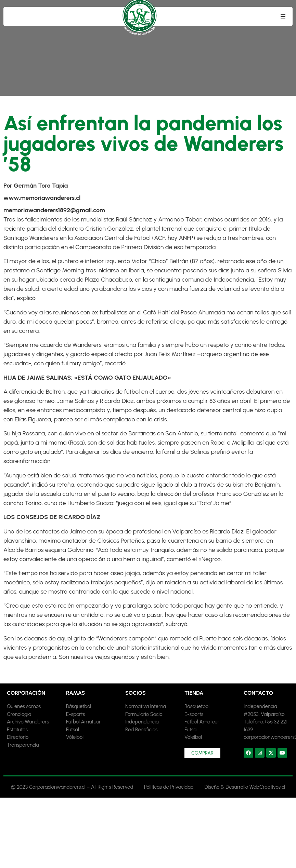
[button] (283, 16)
